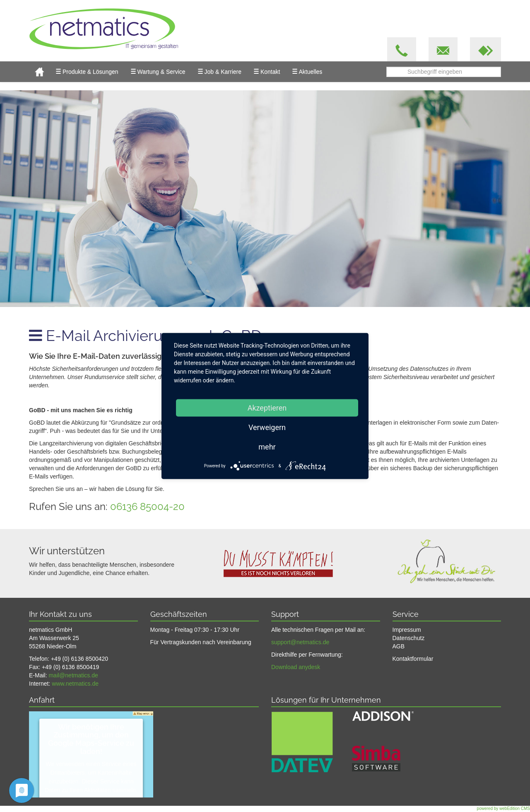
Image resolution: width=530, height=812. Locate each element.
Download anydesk (296, 667)
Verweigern (267, 427)
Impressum (407, 630)
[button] (485, 49)
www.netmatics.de (75, 684)
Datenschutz (409, 638)
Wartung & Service (158, 71)
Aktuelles (307, 71)
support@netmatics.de (300, 642)
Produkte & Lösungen (87, 71)
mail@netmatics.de (73, 675)
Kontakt (267, 71)
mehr (267, 447)
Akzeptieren (267, 408)
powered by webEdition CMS (503, 808)
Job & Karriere (220, 71)
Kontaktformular (413, 659)
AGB (399, 646)
